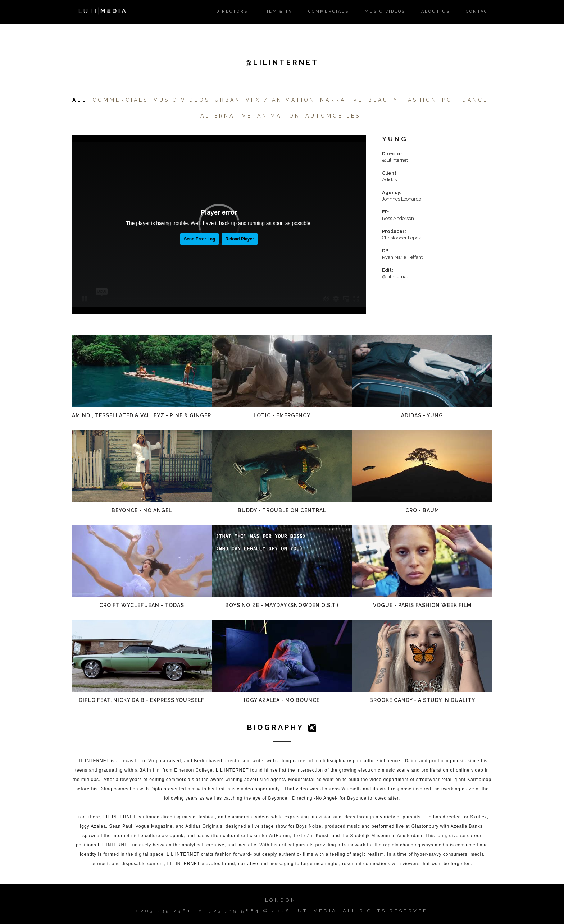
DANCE (475, 100)
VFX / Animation (280, 100)
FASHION (420, 100)
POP (450, 100)
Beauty (383, 100)
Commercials (120, 100)
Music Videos (181, 100)
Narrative (342, 100)
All (80, 100)
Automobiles (333, 116)
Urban (228, 100)
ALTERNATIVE (226, 116)
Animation (279, 116)
